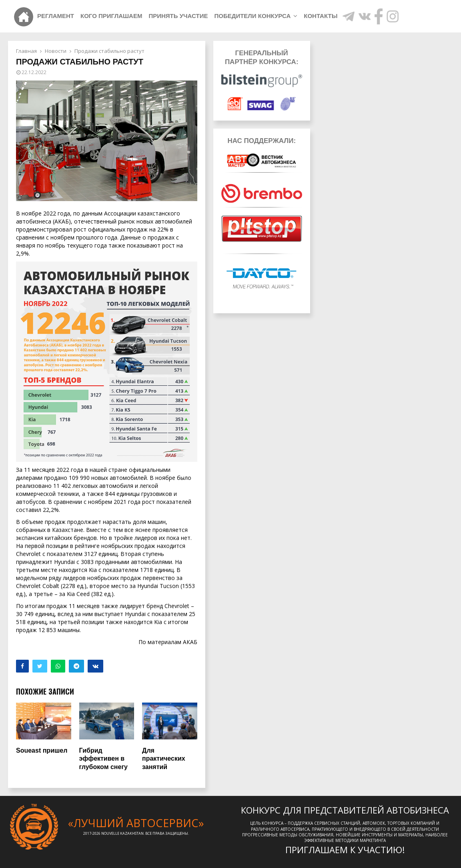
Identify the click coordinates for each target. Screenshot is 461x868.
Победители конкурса (252, 16)
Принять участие (178, 16)
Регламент (56, 16)
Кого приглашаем (111, 16)
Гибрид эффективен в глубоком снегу (103, 759)
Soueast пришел (42, 750)
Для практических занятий (164, 759)
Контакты (321, 16)
